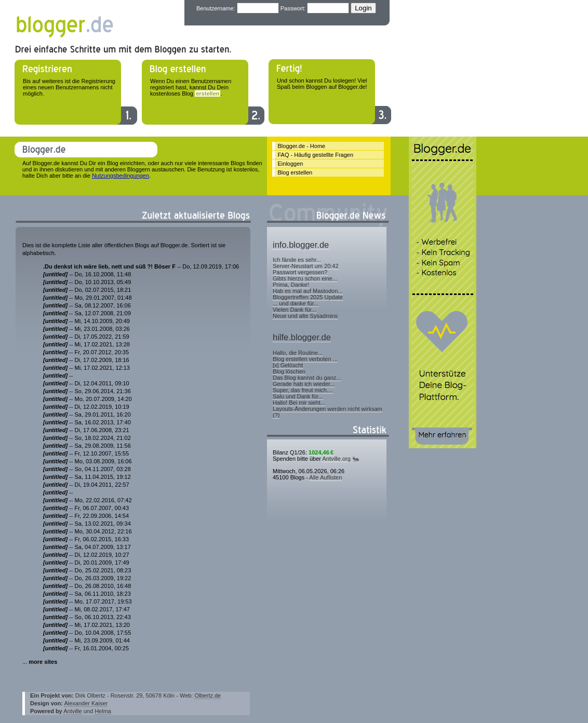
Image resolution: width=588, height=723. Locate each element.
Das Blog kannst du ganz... (307, 378)
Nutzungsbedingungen (121, 176)
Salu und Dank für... (298, 396)
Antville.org (336, 459)
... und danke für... (296, 303)
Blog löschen (289, 371)
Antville (72, 711)
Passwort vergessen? (300, 272)
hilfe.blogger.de (302, 337)
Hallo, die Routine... (298, 353)
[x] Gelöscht (288, 365)
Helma (103, 711)
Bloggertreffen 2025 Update (308, 297)
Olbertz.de (208, 695)
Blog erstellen (295, 172)
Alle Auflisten (325, 477)
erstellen (208, 93)
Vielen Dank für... (295, 310)
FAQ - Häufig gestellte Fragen (316, 155)
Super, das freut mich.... (303, 390)
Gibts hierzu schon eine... (305, 278)
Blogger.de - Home (302, 146)
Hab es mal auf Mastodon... (308, 291)
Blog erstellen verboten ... (305, 359)
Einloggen (291, 164)
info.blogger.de (301, 245)
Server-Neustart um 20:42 (306, 266)
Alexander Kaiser (86, 703)
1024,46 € (321, 452)
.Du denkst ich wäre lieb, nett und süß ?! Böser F (109, 266)
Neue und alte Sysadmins (305, 316)
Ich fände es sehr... (297, 260)
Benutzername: (216, 8)
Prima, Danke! (291, 285)
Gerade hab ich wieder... (304, 384)
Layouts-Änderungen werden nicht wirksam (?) (328, 412)
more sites (43, 662)
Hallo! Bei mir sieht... (299, 403)
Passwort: (293, 8)
